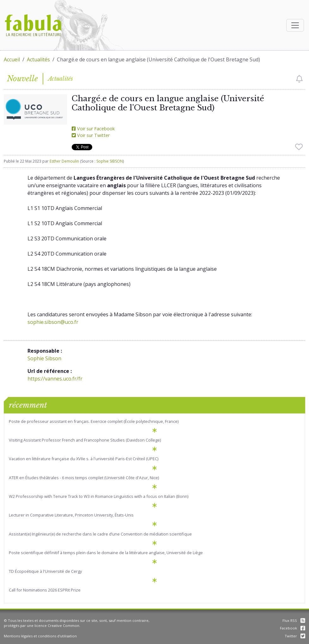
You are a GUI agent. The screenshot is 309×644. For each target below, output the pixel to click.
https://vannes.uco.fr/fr (55, 379)
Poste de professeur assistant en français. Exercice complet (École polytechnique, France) (94, 421)
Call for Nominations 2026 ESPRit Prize (45, 590)
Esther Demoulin (64, 161)
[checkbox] (299, 79)
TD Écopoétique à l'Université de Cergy (45, 571)
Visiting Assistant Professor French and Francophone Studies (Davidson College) (85, 440)
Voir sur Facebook (93, 129)
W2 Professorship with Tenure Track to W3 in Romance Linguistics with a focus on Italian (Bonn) (99, 496)
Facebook (293, 628)
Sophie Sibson (44, 358)
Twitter (295, 636)
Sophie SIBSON (110, 161)
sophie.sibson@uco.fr (53, 322)
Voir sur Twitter (91, 135)
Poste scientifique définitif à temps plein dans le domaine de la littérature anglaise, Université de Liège (106, 553)
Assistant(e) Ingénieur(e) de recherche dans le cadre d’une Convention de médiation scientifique (100, 534)
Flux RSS (294, 620)
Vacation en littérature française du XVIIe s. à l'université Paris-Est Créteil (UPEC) (84, 459)
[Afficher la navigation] (295, 25)
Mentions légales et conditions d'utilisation (40, 636)
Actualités (38, 59)
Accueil (12, 59)
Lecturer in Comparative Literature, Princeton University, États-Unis (71, 515)
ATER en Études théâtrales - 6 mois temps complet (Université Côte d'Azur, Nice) (84, 478)
